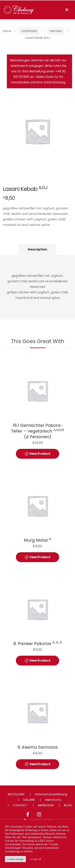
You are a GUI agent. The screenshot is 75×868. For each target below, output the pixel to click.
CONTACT (20, 805)
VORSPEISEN (29, 31)
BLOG (68, 805)
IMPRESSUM (46, 805)
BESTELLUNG (16, 794)
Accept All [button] (36, 859)
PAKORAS (56, 31)
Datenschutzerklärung (51, 794)
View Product (40, 454)
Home (7, 31)
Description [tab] (37, 249)
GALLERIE (29, 800)
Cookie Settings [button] (15, 859)
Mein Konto (53, 800)
